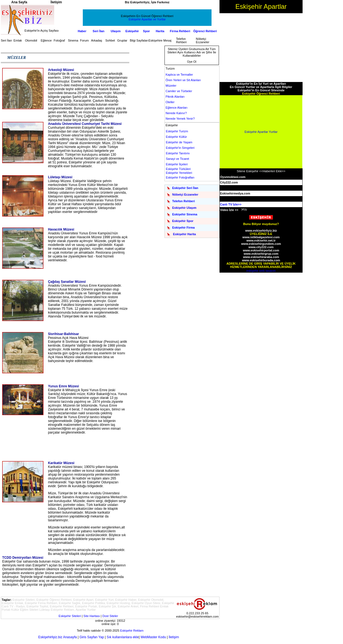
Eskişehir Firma (183, 228)
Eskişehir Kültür (176, 137)
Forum (84, 40)
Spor (146, 31)
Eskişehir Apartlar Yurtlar (261, 132)
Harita (160, 31)
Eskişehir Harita (184, 234)
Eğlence (46, 40)
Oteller (170, 102)
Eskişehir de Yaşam (179, 142)
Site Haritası (92, 616)
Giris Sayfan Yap (92, 637)
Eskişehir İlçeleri (177, 164)
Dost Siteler (110, 616)
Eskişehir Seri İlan (185, 188)
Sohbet (110, 40)
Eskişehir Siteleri (70, 616)
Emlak (18, 40)
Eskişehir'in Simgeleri (180, 148)
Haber (82, 31)
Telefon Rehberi (181, 40)
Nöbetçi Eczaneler (203, 40)
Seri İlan (99, 31)
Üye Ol (192, 62)
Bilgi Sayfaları (139, 40)
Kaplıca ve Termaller (179, 75)
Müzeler (171, 86)
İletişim (174, 637)
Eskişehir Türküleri (178, 169)
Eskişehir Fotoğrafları (180, 177)
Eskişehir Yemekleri (179, 173)
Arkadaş (97, 40)
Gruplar (122, 40)
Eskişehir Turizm (177, 131)
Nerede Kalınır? (176, 113)
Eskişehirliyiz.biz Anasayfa (57, 637)
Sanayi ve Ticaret (177, 159)
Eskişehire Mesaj (160, 40)
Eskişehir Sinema (185, 214)
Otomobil (31, 40)
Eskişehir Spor (183, 221)
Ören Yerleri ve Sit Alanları (183, 80)
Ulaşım (116, 31)
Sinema (73, 40)
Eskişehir (132, 31)
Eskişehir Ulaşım (184, 208)
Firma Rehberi (180, 31)
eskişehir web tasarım (261, 271)
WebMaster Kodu (153, 637)
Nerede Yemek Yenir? (180, 119)
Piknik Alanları (175, 97)
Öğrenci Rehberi (205, 31)
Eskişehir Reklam (132, 631)
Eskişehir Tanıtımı (178, 153)
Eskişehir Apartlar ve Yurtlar (147, 19)
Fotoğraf (59, 40)
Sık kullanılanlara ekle (123, 637)
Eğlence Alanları (177, 108)
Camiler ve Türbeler (179, 91)
